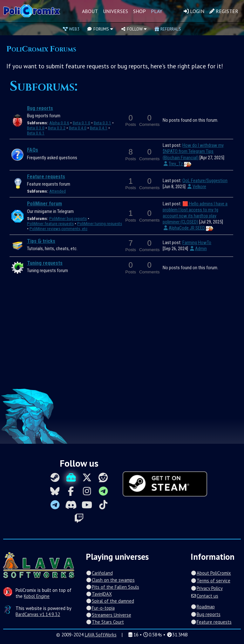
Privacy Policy (207, 588)
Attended (58, 191)
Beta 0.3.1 (102, 123)
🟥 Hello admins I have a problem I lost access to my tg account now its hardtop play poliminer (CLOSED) (195, 213)
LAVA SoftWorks (101, 635)
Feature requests (46, 177)
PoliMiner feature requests (50, 224)
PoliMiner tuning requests (100, 224)
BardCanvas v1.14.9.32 (38, 614)
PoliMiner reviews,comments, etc (58, 229)
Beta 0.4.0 (78, 128)
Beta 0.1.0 (81, 123)
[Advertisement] (122, 336)
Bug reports (40, 108)
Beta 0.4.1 (99, 128)
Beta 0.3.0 (36, 128)
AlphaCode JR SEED (188, 228)
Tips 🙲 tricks (41, 241)
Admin (198, 249)
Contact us (204, 596)
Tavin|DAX (99, 594)
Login (194, 11)
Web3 (71, 29)
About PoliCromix (211, 573)
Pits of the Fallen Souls (112, 587)
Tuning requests (45, 263)
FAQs (33, 150)
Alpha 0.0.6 (59, 123)
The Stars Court (105, 622)
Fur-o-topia (100, 608)
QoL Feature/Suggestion (205, 181)
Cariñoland (99, 573)
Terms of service (210, 581)
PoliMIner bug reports (68, 219)
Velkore (196, 187)
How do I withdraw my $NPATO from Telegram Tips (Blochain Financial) (193, 151)
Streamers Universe (108, 615)
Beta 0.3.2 (57, 128)
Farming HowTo (197, 243)
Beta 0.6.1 (36, 133)
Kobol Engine (37, 596)
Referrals (168, 29)
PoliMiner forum (44, 204)
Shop (139, 11)
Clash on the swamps (110, 580)
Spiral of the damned (110, 601)
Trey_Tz (177, 164)
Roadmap (203, 607)
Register (224, 11)
